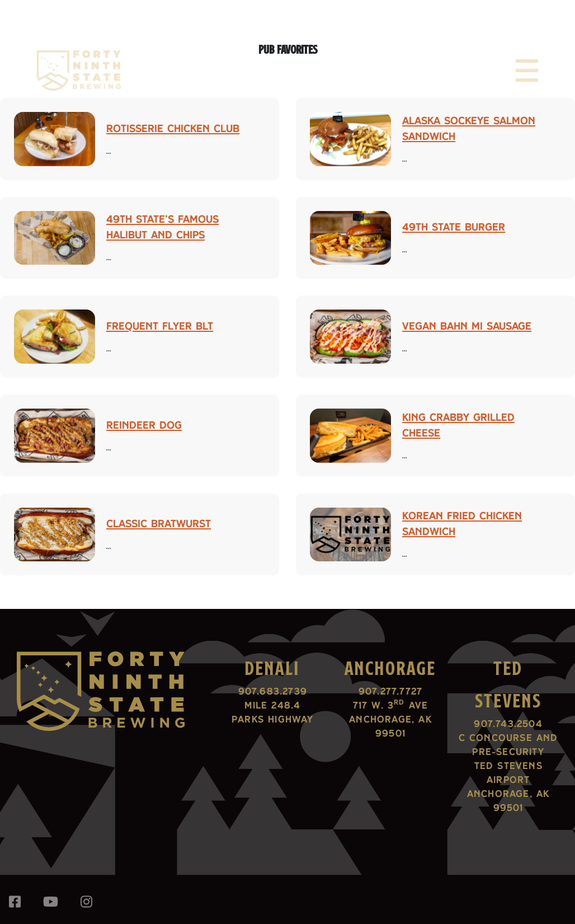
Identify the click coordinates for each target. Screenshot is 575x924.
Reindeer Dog (144, 425)
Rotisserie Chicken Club (173, 128)
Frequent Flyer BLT (160, 326)
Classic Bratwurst (159, 523)
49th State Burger (454, 227)
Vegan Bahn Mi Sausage (467, 326)
